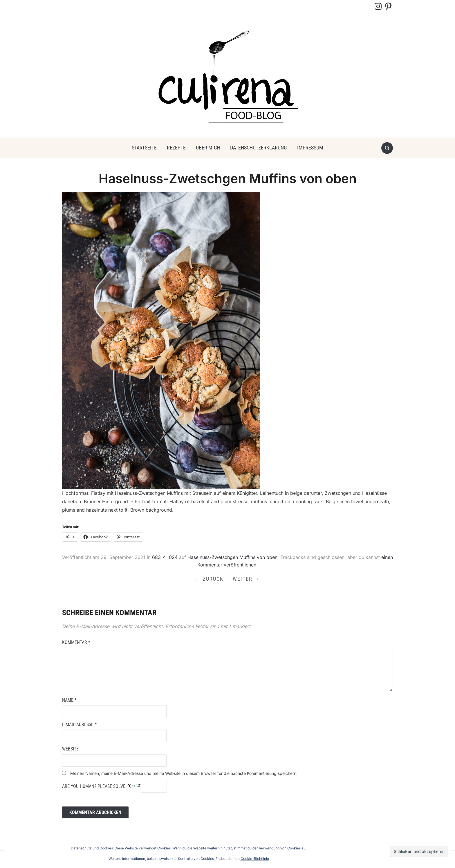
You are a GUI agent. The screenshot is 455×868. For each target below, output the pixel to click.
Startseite (144, 148)
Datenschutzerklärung (259, 148)
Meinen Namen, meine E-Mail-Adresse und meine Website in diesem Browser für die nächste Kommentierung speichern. (184, 773)
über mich (208, 148)
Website (70, 749)
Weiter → (246, 579)
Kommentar (76, 642)
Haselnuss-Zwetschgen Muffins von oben (232, 557)
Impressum (310, 148)
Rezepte (176, 148)
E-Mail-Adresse (79, 724)
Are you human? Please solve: (114, 786)
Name (69, 700)
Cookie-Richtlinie (255, 859)
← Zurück (209, 579)
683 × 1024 (165, 557)
